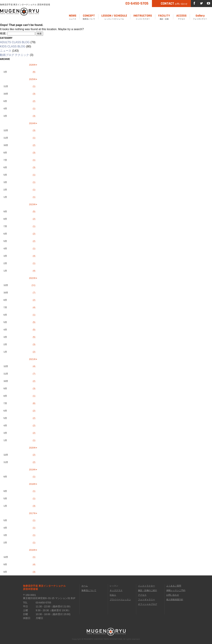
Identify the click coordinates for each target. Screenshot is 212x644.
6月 (5, 101)
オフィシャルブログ (148, 604)
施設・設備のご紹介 (148, 590)
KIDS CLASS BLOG (13, 46)
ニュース (73, 17)
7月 (5, 160)
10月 (6, 94)
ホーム (85, 586)
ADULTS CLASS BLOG (15, 42)
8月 (5, 153)
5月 (5, 175)
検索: (3, 33)
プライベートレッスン (120, 600)
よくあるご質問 (174, 586)
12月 (6, 130)
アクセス (181, 17)
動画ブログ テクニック (14, 55)
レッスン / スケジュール (114, 17)
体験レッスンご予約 (176, 590)
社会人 (113, 595)
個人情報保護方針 (175, 600)
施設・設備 (164, 17)
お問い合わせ (173, 595)
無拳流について (89, 17)
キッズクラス (116, 590)
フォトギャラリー (200, 17)
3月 (5, 72)
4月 (5, 109)
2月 (5, 190)
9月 (5, 212)
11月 (6, 86)
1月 (5, 197)
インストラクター (143, 17)
